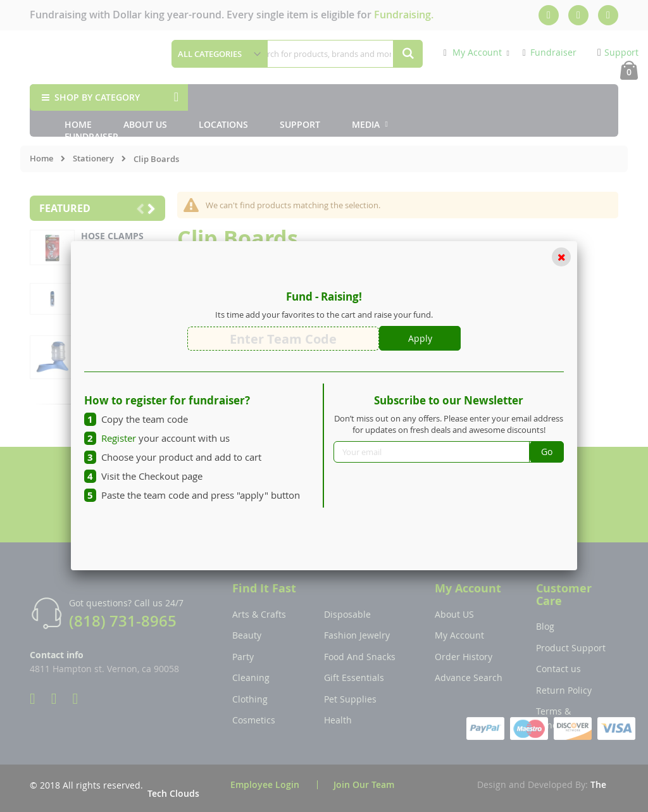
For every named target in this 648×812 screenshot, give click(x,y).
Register (119, 438)
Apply (420, 338)
